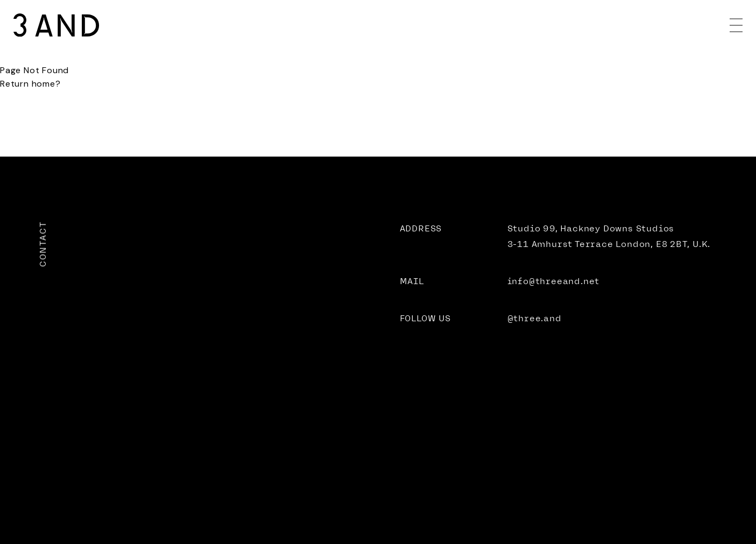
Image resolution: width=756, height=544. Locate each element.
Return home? (30, 84)
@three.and (535, 318)
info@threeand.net (554, 281)
